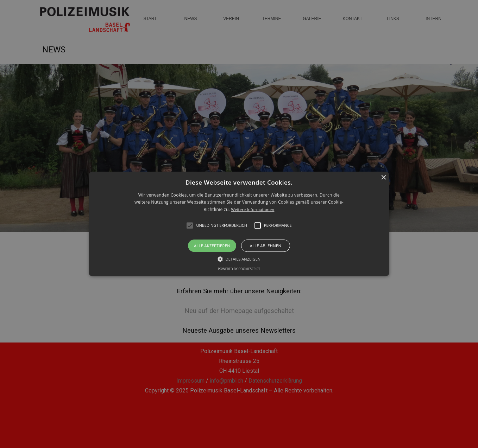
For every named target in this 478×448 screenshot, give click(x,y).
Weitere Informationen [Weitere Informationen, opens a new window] (253, 209)
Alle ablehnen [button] (266, 246)
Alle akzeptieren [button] (212, 246)
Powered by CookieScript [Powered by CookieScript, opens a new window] (239, 269)
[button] (239, 224)
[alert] (239, 224)
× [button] (383, 178)
